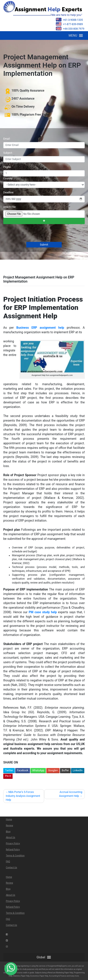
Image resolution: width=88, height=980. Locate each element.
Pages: (7, 167)
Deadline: (9, 192)
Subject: (8, 153)
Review (9, 826)
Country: (8, 178)
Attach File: (10, 207)
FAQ (8, 861)
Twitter (9, 770)
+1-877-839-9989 (69, 24)
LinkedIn (78, 770)
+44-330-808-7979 (70, 28)
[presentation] (36, 233)
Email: (7, 139)
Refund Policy (13, 850)
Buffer (65, 770)
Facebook (23, 770)
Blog (8, 832)
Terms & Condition (15, 856)
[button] (73, 36)
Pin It (8, 776)
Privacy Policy (13, 843)
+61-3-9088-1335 (69, 20)
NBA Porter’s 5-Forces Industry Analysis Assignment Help (23, 796)
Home (9, 819)
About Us (11, 837)
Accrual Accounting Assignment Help (71, 794)
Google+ (53, 770)
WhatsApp (38, 770)
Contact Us (12, 868)
